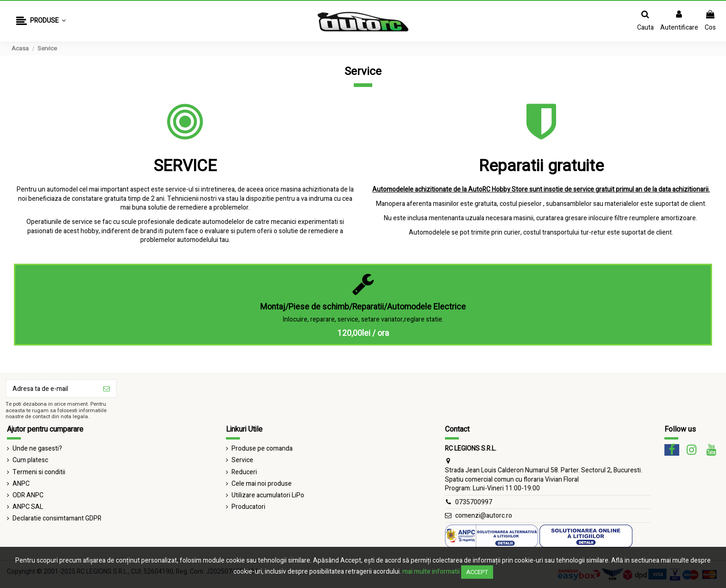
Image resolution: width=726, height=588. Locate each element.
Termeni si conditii (39, 472)
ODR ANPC (28, 495)
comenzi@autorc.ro (484, 516)
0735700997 (474, 502)
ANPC (21, 484)
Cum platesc (30, 460)
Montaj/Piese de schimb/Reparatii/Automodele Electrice (363, 307)
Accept (477, 572)
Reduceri (244, 472)
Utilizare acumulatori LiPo (268, 495)
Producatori (248, 507)
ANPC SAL (28, 507)
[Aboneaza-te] (106, 389)
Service (242, 460)
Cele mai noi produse (262, 484)
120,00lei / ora (363, 333)
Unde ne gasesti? (37, 449)
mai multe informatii (431, 572)
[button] (41, 22)
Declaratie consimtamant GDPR (57, 519)
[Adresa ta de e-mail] (51, 389)
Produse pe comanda (262, 449)
